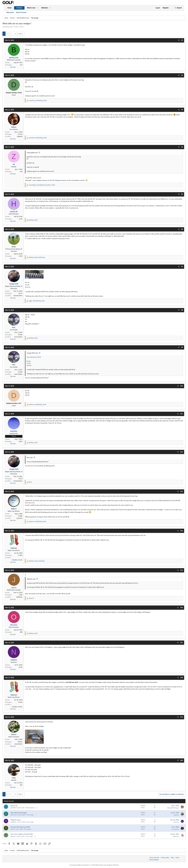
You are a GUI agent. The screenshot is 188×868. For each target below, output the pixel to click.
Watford (20, 136)
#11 (182, 414)
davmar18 (13, 815)
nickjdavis (13, 822)
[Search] (178, 8)
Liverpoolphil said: (32, 153)
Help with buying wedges (19, 813)
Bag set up (14, 806)
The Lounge (30, 815)
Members (45, 8)
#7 (182, 267)
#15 (182, 570)
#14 (182, 531)
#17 (182, 643)
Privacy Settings (154, 860)
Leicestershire (18, 296)
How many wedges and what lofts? (22, 834)
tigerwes (13, 836)
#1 (182, 40)
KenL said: (30, 458)
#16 (182, 608)
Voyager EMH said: (32, 353)
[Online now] (14, 209)
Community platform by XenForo (88, 865)
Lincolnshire (18, 744)
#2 (182, 75)
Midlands (19, 597)
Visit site (13, 67)
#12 (182, 452)
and (38, 100)
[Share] (179, 40)
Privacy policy (165, 858)
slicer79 (13, 829)
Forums (19, 8)
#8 (182, 310)
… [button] (13, 34)
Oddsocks (176, 836)
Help (172, 858)
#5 (182, 194)
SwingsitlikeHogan (173, 808)
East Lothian (18, 337)
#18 (182, 678)
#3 (182, 110)
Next (20, 34)
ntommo (176, 822)
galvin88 (13, 808)
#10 (182, 386)
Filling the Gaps (15, 820)
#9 (182, 347)
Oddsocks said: (31, 579)
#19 (182, 717)
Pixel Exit (116, 865)
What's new (31, 8)
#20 (182, 760)
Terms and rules (154, 858)
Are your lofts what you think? (20, 827)
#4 (182, 147)
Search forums (21, 12)
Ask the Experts (30, 808)
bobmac (176, 815)
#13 (182, 491)
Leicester (19, 518)
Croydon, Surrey (17, 560)
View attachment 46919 (34, 357)
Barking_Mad (8, 27)
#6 (182, 229)
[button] (37, 8)
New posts (10, 12)
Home (10, 8)
